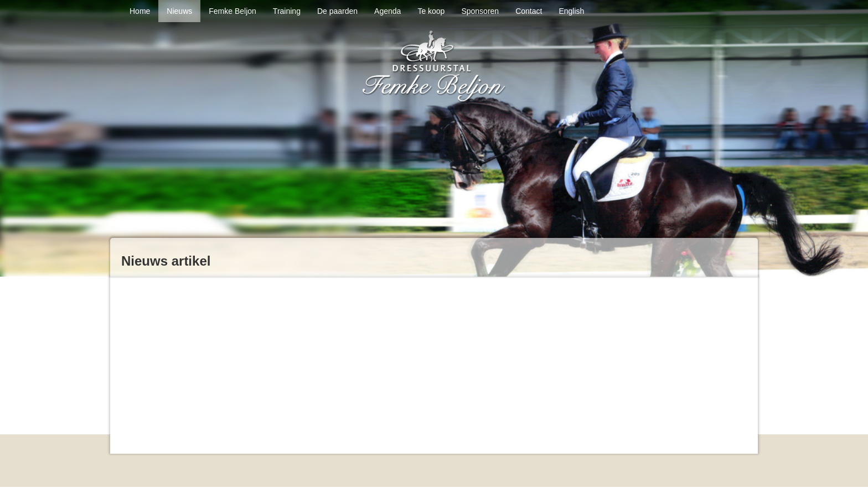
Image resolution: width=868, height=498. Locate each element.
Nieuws (179, 11)
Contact (529, 11)
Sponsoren (480, 11)
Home (140, 11)
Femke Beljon (232, 11)
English (571, 11)
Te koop (431, 11)
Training (287, 11)
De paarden (337, 11)
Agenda (387, 11)
